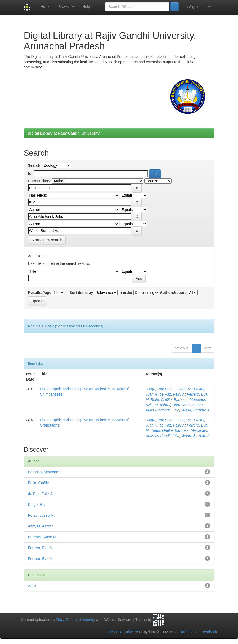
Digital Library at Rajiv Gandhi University (64, 133)
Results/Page (40, 293)
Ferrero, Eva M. (41, 559)
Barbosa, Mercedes (190, 400)
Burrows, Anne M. (187, 405)
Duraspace (188, 632)
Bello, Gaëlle (161, 400)
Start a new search (47, 240)
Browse (66, 7)
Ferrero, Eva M (40, 548)
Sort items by (81, 293)
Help (86, 7)
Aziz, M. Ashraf (158, 405)
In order (125, 293)
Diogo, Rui (154, 389)
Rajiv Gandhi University (76, 620)
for (31, 174)
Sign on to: (199, 7)
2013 (32, 586)
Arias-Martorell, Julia (163, 410)
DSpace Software (124, 632)
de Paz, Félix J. (172, 394)
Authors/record (173, 293)
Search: (35, 165)
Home (44, 7)
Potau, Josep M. (178, 389)
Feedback (209, 632)
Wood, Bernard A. (196, 410)
